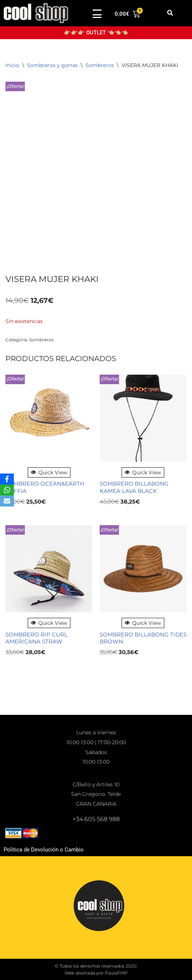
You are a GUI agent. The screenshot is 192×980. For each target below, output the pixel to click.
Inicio (12, 65)
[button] (170, 13)
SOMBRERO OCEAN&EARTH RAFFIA (45, 487)
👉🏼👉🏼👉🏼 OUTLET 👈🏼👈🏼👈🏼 (96, 33)
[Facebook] (7, 479)
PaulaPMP (116, 973)
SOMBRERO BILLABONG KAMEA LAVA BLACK (134, 487)
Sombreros (100, 65)
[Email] (7, 501)
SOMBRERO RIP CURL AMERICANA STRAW (37, 638)
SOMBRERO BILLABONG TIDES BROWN (143, 638)
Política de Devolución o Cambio (44, 850)
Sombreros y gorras (52, 65)
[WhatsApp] (7, 490)
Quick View (49, 472)
